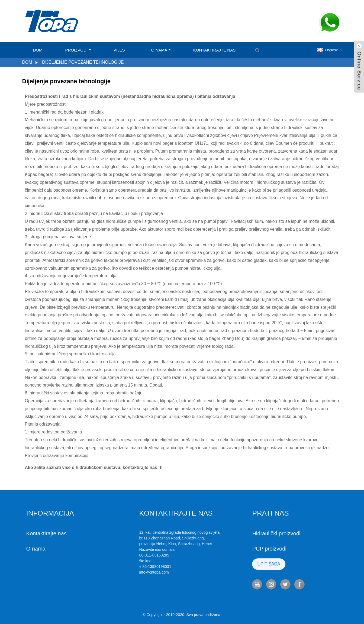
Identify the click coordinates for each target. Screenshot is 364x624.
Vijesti (121, 50)
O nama (161, 50)
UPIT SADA (240, 564)
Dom (38, 50)
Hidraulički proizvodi (248, 533)
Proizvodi (78, 50)
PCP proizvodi (241, 549)
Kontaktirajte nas (214, 50)
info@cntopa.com (125, 572)
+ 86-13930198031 (127, 567)
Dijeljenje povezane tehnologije (83, 62)
